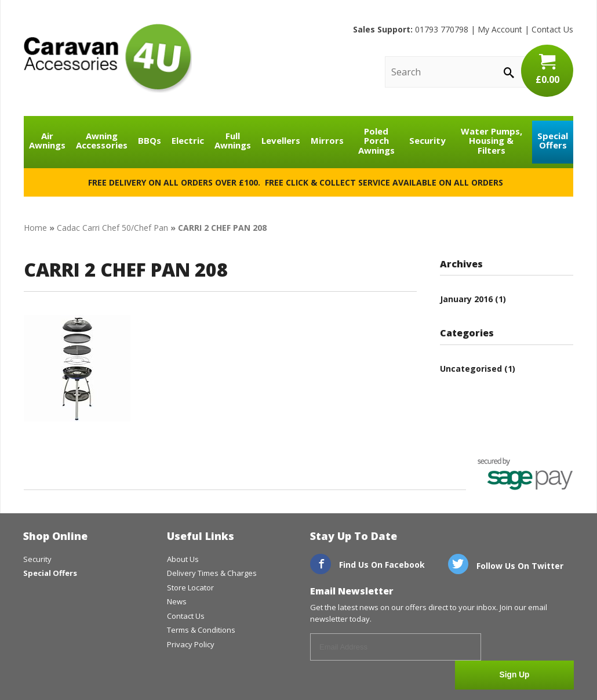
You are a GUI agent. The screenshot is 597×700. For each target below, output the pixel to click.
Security (427, 140)
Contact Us (552, 29)
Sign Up (531, 648)
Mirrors (327, 140)
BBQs (150, 140)
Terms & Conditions (201, 630)
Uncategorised (471, 369)
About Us (183, 559)
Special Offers (553, 141)
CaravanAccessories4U (108, 58)
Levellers (281, 140)
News (177, 601)
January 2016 (466, 299)
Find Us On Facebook (367, 565)
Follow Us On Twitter (506, 566)
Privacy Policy (191, 644)
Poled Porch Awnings (376, 141)
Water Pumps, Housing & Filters (492, 141)
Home (35, 228)
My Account (500, 29)
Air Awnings (47, 141)
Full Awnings (233, 141)
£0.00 (547, 70)
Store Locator (190, 587)
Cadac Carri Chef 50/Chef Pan (112, 228)
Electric (188, 140)
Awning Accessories (102, 141)
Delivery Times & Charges (212, 573)
